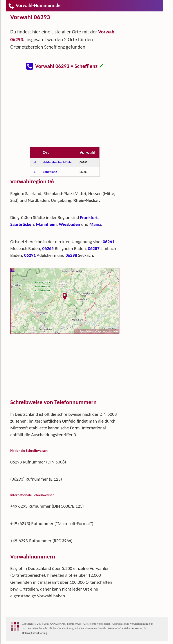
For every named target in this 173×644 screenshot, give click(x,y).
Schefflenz (50, 172)
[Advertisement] (68, 111)
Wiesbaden (69, 224)
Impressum (137, 628)
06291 (30, 255)
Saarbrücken (22, 224)
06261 (109, 242)
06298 (71, 255)
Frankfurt (89, 217)
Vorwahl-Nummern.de (34, 5)
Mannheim (46, 224)
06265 (48, 248)
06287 (94, 248)
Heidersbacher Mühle (57, 162)
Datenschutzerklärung (34, 633)
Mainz (95, 224)
